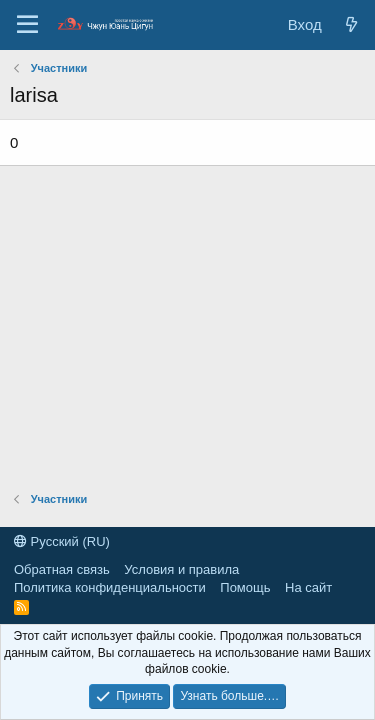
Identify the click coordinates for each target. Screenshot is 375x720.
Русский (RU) (62, 541)
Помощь (245, 587)
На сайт (308, 587)
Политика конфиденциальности (110, 587)
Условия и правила (181, 569)
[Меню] (27, 25)
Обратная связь (62, 569)
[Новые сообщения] (351, 24)
